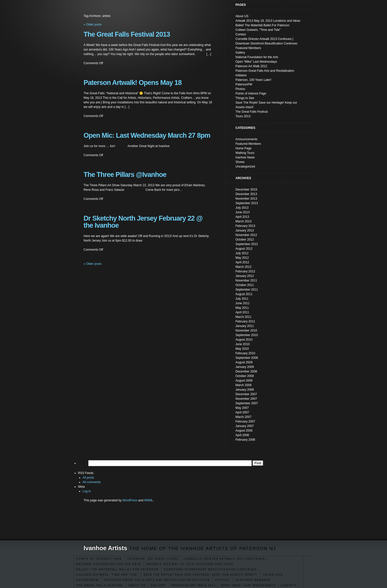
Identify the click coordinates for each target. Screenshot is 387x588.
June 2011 (243, 303)
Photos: (223, 580)
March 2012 (244, 267)
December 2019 (246, 190)
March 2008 (244, 385)
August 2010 (244, 340)
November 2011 (246, 280)
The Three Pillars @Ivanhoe (125, 175)
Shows (240, 162)
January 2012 (245, 276)
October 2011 (245, 285)
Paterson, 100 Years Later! (153, 559)
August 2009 (244, 362)
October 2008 (245, 376)
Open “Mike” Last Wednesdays (248, 585)
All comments (92, 482)
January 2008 (245, 390)
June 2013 (243, 212)
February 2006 (245, 440)
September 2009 (247, 358)
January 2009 (245, 367)
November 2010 (246, 331)
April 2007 (242, 412)
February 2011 (245, 321)
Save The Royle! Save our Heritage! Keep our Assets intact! (201, 575)
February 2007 (245, 421)
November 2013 (246, 199)
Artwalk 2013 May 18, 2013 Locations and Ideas (190, 564)
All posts (88, 478)
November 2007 (246, 399)
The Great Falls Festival (100, 585)
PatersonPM (88, 580)
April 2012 (242, 262)
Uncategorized (245, 167)
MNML (149, 500)
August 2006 (244, 431)
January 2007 (245, 426)
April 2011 (242, 312)
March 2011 (244, 317)
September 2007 (247, 403)
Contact (289, 585)
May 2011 (242, 308)
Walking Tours (245, 153)
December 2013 (246, 194)
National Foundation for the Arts (109, 564)
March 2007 (244, 417)
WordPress (130, 500)
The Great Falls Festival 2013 (127, 34)
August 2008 (244, 381)
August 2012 (244, 249)
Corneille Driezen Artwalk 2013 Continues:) (225, 559)
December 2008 (246, 371)
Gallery (158, 585)
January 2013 (245, 230)
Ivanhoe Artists (106, 548)
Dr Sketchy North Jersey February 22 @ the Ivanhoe (143, 222)
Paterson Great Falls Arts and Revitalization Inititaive (157, 580)
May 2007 (242, 408)
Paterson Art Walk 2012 (193, 585)
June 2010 (243, 344)
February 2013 (245, 226)
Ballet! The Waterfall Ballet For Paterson (117, 569)
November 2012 (246, 235)
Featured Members (253, 580)
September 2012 (247, 244)
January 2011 (245, 326)
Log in (87, 491)
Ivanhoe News (245, 157)
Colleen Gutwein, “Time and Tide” (107, 575)
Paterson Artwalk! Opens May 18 (133, 83)
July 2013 (242, 208)
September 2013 (247, 203)
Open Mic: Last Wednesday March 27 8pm (147, 135)
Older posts (93, 264)
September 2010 (247, 335)
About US (137, 585)
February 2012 (245, 271)
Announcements (247, 139)
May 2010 (242, 349)
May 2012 (242, 258)
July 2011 (242, 299)
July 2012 (242, 253)
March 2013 (244, 221)
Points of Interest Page (99, 559)
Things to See (245, 98)
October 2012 (245, 240)
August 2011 (244, 294)
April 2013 (242, 217)
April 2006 (242, 435)
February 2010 (245, 353)
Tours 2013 (273, 575)
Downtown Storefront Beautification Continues (210, 569)
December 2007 (246, 394)
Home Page (244, 148)
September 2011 (247, 290)
